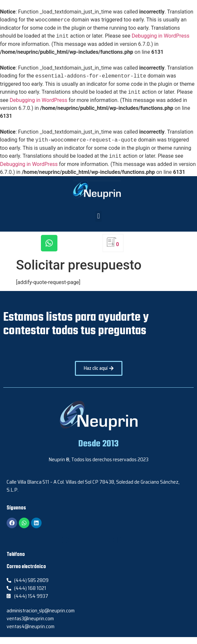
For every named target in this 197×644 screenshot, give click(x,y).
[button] (98, 216)
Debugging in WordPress (161, 36)
